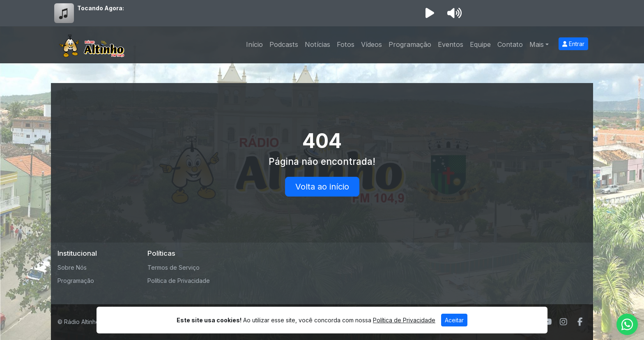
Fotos (346, 44)
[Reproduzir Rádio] (430, 13)
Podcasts (284, 44)
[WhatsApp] (627, 324)
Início (254, 44)
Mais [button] (537, 44)
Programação (410, 44)
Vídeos (371, 44)
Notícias (317, 44)
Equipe (480, 44)
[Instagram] (563, 322)
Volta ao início (322, 187)
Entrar (573, 44)
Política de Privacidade (179, 281)
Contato (510, 44)
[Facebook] (580, 322)
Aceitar (454, 320)
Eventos (451, 44)
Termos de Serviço (174, 267)
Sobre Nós (72, 267)
